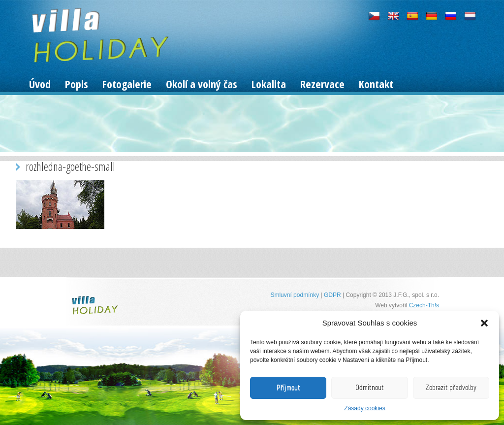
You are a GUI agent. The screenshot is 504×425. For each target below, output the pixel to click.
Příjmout (288, 388)
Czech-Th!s (424, 305)
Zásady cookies (364, 408)
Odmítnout (370, 388)
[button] (484, 323)
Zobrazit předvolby (451, 388)
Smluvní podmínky (295, 295)
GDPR (332, 295)
